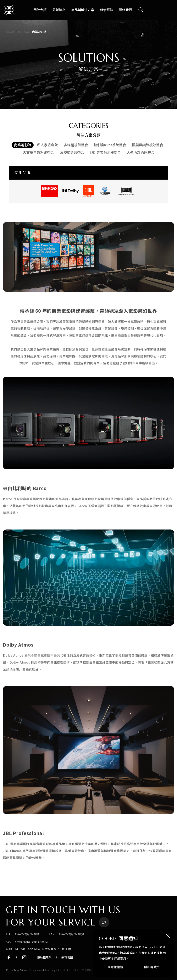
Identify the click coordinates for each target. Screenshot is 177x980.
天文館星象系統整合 (38, 153)
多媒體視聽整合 (76, 145)
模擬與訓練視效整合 (147, 145)
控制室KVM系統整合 (110, 145)
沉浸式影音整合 (72, 153)
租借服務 (107, 10)
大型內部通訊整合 (141, 153)
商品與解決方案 (83, 10)
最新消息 (59, 10)
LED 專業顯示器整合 (105, 153)
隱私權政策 (152, 967)
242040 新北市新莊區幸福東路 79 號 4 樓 (43, 949)
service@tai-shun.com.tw (32, 942)
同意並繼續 (115, 967)
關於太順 (40, 10)
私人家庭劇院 (47, 145)
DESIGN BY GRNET (82, 970)
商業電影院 (23, 145)
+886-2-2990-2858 (26, 934)
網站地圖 (67, 957)
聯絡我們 (125, 10)
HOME (10, 32)
